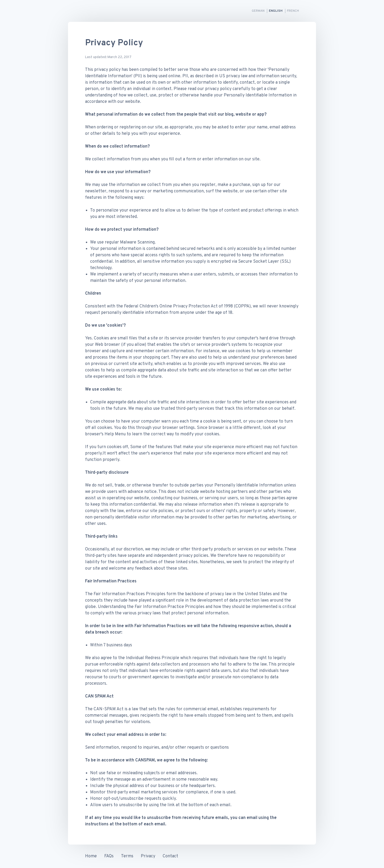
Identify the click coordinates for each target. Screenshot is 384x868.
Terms (127, 856)
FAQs (109, 856)
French (293, 11)
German (259, 11)
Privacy (148, 856)
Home (91, 856)
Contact (170, 856)
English (276, 11)
